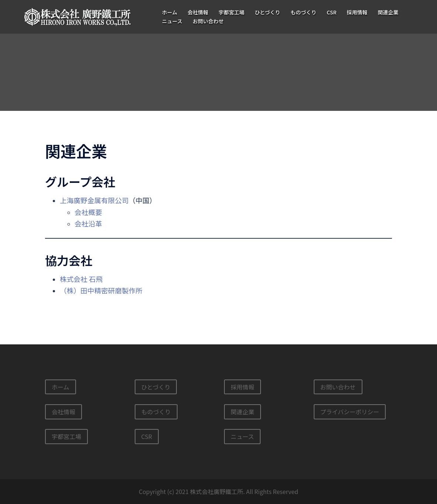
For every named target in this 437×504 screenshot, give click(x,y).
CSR (331, 12)
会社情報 (198, 12)
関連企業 (388, 12)
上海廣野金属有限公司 (94, 200)
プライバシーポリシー (350, 412)
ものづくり (303, 12)
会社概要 (88, 212)
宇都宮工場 (231, 12)
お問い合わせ (208, 21)
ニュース (172, 21)
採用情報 (357, 12)
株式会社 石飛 (81, 279)
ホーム (170, 12)
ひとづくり (267, 12)
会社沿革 (88, 223)
